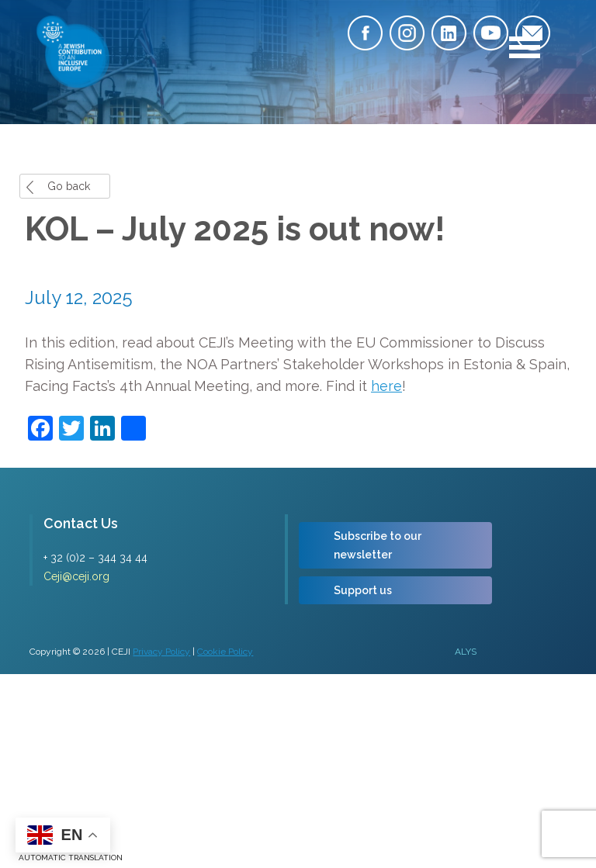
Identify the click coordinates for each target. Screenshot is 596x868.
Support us (363, 590)
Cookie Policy (225, 652)
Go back (69, 186)
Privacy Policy (161, 652)
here (386, 386)
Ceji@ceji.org (76, 576)
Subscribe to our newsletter (378, 545)
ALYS (466, 652)
